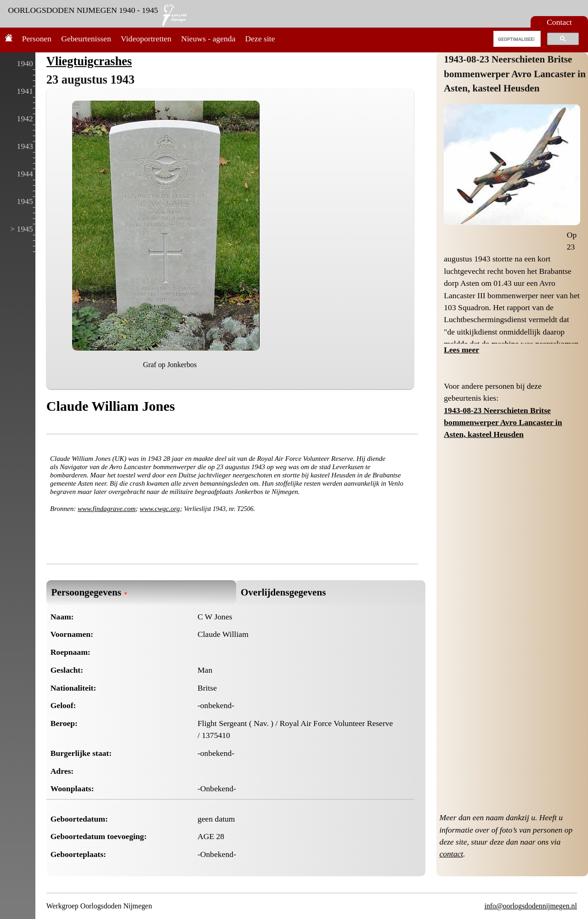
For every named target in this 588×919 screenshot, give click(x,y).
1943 (25, 146)
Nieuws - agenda (208, 39)
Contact (559, 22)
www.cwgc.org (160, 509)
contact (451, 854)
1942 (25, 119)
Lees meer (461, 350)
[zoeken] (516, 39)
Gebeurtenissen (86, 39)
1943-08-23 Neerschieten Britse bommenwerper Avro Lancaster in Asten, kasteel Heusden (515, 74)
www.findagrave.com (107, 509)
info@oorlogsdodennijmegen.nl (530, 906)
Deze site (260, 39)
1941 (25, 91)
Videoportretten (146, 39)
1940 (25, 63)
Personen (37, 39)
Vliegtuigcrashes (89, 61)
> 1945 (22, 229)
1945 (25, 201)
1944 (25, 174)
